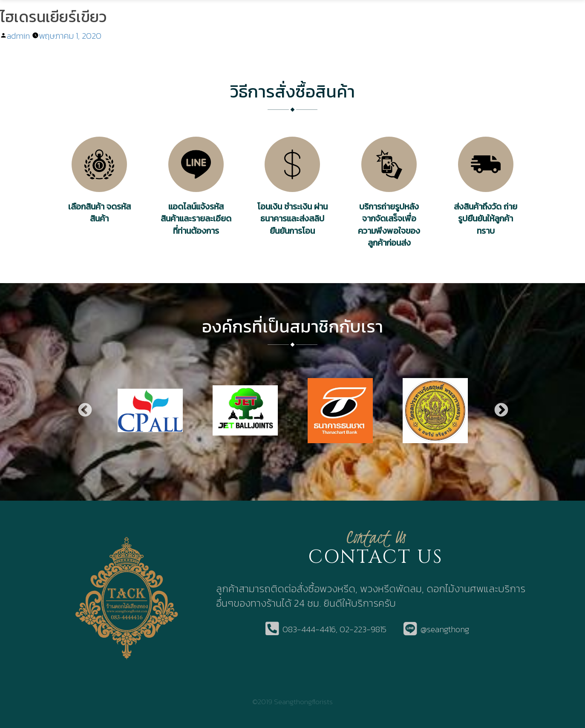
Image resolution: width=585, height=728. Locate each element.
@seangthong (445, 629)
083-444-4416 (309, 629)
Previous (84, 411)
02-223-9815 (363, 629)
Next (501, 411)
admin (18, 36)
